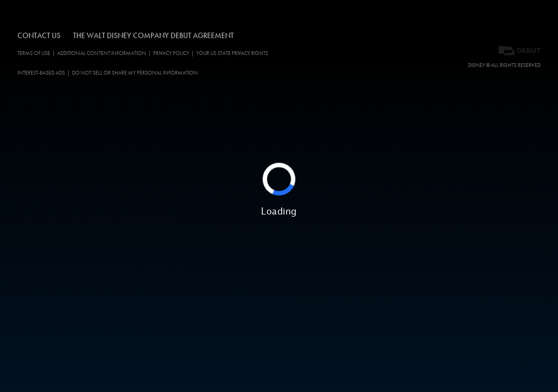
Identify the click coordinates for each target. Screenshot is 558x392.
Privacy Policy (171, 53)
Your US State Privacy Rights (232, 53)
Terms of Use (34, 53)
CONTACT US (39, 35)
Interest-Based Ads (41, 73)
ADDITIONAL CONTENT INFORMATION (102, 53)
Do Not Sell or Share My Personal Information (135, 73)
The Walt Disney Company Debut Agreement (153, 35)
